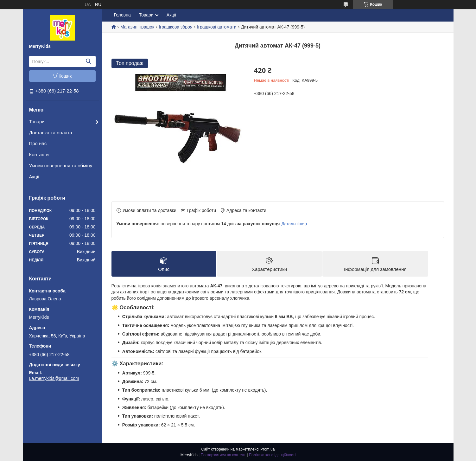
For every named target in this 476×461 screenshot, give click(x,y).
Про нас (38, 143)
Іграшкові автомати (217, 27)
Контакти (39, 154)
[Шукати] (89, 61)
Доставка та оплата (51, 133)
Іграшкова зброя (175, 27)
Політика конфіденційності (272, 455)
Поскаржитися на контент (223, 455)
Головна (122, 15)
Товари (37, 122)
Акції (34, 177)
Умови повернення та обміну (61, 166)
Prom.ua (267, 449)
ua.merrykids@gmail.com (54, 378)
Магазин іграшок (137, 27)
